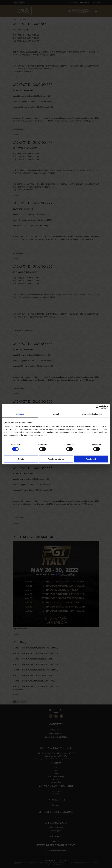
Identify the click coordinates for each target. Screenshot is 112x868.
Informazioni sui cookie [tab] (92, 414)
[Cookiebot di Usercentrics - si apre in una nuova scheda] (98, 407)
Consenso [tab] (20, 414)
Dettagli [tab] (56, 414)
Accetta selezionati (56, 459)
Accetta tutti (91, 459)
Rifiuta (21, 459)
